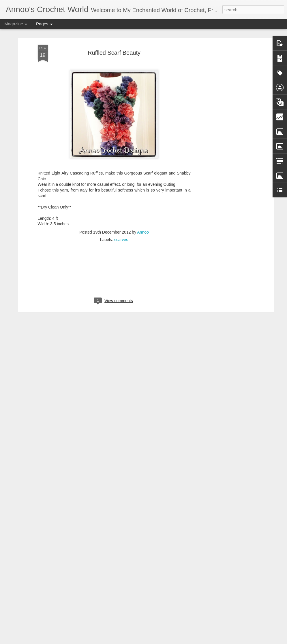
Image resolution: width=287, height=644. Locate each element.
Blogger (185, 641)
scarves (121, 220)
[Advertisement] (222, 116)
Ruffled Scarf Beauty (114, 33)
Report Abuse (202, 641)
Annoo (143, 213)
